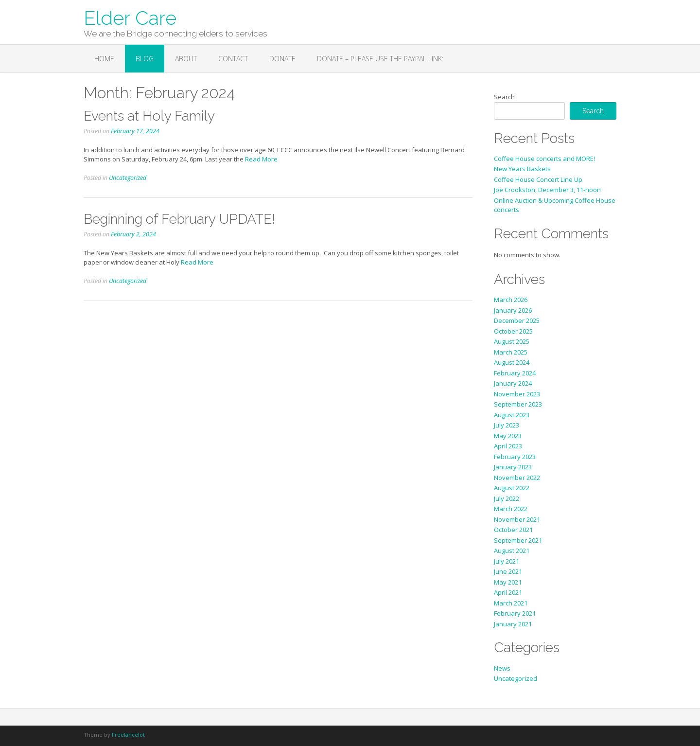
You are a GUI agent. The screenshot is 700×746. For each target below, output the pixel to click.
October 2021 (513, 530)
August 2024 (512, 362)
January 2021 (513, 624)
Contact (233, 59)
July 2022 (507, 498)
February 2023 (515, 457)
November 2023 (517, 394)
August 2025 (512, 341)
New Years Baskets (522, 169)
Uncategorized (128, 178)
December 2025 (517, 320)
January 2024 (513, 383)
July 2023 (507, 425)
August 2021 (512, 551)
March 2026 (511, 300)
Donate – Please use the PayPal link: (380, 59)
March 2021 (511, 603)
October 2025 (513, 331)
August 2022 (512, 488)
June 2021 (508, 571)
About (186, 59)
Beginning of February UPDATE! (179, 219)
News (502, 668)
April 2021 (508, 592)
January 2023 (513, 467)
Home (104, 59)
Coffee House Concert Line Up (538, 179)
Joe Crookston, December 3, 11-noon (547, 190)
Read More (261, 159)
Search (504, 97)
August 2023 (512, 415)
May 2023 (508, 436)
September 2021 (518, 540)
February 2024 (515, 373)
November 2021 (517, 519)
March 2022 (511, 509)
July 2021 (507, 561)
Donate (282, 59)
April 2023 (508, 446)
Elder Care (130, 17)
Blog (145, 59)
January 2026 (513, 310)
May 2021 (508, 582)
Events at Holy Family (149, 116)
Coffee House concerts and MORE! (544, 159)
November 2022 (517, 478)
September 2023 (518, 404)
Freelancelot (128, 735)
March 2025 (511, 352)
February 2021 (515, 613)
